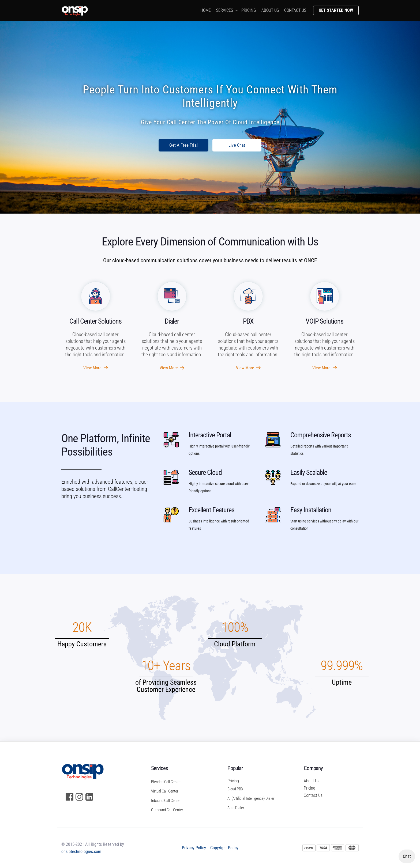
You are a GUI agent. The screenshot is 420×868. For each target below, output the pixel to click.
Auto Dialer (236, 808)
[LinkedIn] (89, 797)
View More (96, 368)
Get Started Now (336, 10)
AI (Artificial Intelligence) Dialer (251, 798)
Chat (407, 856)
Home (206, 10)
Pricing (249, 10)
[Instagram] (79, 797)
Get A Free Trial (183, 145)
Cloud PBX (235, 789)
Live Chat (237, 145)
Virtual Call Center (165, 791)
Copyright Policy (224, 848)
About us (270, 10)
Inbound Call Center (166, 801)
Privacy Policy (194, 848)
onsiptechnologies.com (81, 852)
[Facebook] (70, 797)
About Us (312, 781)
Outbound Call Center (167, 810)
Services (225, 10)
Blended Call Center (166, 782)
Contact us (295, 10)
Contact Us (313, 795)
